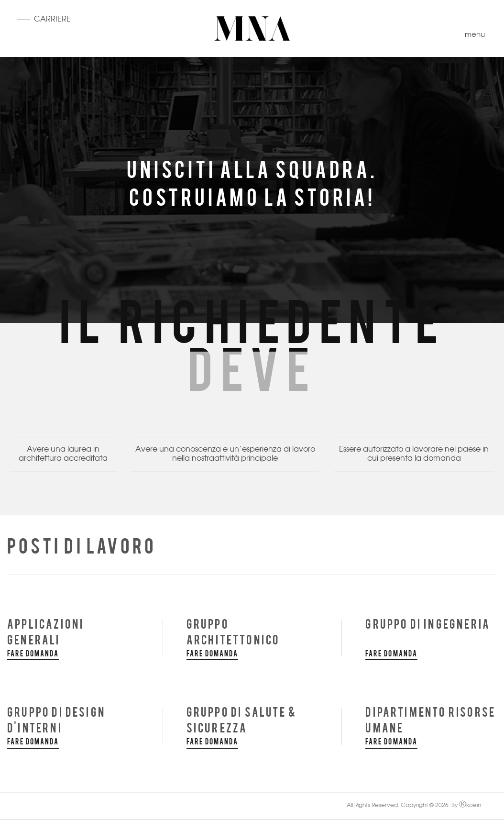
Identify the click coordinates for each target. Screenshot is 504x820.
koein (470, 806)
